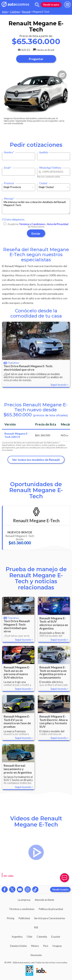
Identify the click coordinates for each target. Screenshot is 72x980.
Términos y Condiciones (32, 224)
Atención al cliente (44, 900)
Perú (46, 946)
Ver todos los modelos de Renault (36, 460)
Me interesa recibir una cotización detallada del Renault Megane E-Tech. (36, 206)
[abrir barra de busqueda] (37, 5)
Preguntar (36, 59)
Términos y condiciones (22, 909)
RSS (36, 927)
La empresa (24, 900)
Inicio (5, 12)
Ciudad (43, 183)
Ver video (8, 876)
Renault (26, 12)
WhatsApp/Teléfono (50, 168)
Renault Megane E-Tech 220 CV (16, 435)
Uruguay (57, 946)
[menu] (67, 5)
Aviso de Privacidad (58, 224)
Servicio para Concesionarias (50, 918)
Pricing (11, 918)
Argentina (17, 937)
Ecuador (56, 937)
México (35, 946)
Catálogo (15, 12)
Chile (29, 937)
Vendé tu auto (51, 5)
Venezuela (36, 955)
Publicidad (24, 918)
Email (7, 168)
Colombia (42, 937)
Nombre (8, 152)
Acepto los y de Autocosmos (36, 225)
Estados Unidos (19, 946)
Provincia (9, 183)
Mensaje (9, 199)
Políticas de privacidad (51, 909)
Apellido (44, 152)
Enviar (36, 233)
